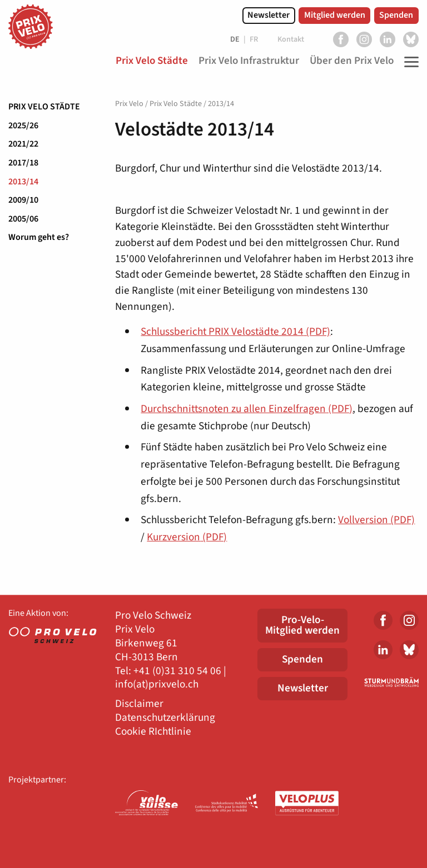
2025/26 (23, 126)
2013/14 (23, 182)
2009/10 (23, 200)
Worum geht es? (39, 237)
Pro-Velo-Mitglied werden (302, 625)
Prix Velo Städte (44, 107)
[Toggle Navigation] (409, 62)
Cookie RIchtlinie (153, 732)
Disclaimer (139, 704)
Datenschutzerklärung (165, 718)
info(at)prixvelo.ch (157, 684)
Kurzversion (187, 537)
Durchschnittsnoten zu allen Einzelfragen (247, 409)
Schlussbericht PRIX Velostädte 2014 (235, 332)
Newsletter (269, 15)
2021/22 (23, 144)
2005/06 (23, 219)
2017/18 (23, 163)
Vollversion (376, 520)
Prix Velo (129, 104)
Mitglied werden (335, 15)
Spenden (396, 15)
